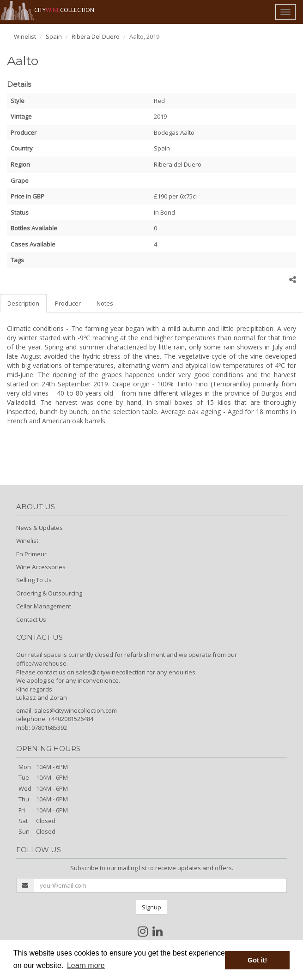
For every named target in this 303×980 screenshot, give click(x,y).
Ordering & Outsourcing (49, 593)
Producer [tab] (68, 303)
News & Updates (39, 528)
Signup (151, 907)
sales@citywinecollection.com (76, 710)
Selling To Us (34, 580)
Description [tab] (23, 303)
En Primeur (31, 554)
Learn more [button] (86, 965)
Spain (54, 36)
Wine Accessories (41, 567)
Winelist (25, 36)
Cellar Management (44, 606)
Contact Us (31, 619)
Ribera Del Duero (96, 36)
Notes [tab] (105, 303)
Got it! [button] (257, 960)
